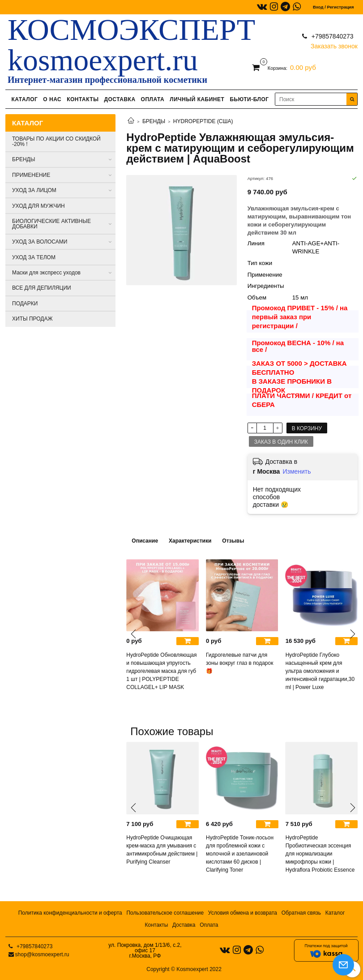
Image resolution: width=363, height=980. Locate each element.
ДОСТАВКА (120, 99)
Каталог (335, 913)
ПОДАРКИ (25, 304)
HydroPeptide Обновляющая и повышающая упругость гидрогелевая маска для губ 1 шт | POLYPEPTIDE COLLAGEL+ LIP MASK (161, 671)
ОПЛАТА (153, 99)
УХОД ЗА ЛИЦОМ (34, 190)
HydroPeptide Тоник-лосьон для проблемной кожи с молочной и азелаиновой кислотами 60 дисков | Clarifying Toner (240, 854)
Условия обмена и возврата (243, 913)
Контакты (157, 925)
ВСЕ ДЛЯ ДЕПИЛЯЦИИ (42, 288)
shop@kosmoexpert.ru (42, 954)
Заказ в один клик (281, 442)
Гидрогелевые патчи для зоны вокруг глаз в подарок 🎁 (239, 663)
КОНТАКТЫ (83, 99)
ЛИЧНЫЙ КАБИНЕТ (197, 99)
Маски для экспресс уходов (46, 273)
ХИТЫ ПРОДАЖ (32, 319)
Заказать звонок (334, 44)
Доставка (184, 925)
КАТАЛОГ (24, 99)
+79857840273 (332, 36)
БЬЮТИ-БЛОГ (249, 99)
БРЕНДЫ (154, 121)
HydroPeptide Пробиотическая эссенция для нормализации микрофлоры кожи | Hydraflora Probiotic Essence (320, 854)
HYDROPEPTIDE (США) (203, 121)
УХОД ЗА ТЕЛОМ (34, 257)
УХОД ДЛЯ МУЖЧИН (38, 206)
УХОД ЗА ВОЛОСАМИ (40, 242)
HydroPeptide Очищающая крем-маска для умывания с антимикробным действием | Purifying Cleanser (162, 850)
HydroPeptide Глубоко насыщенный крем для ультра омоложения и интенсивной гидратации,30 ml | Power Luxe (320, 671)
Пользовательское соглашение (165, 913)
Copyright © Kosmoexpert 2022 (184, 969)
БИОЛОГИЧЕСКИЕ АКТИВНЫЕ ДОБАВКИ (51, 224)
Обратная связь (301, 913)
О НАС (52, 99)
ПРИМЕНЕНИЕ (31, 175)
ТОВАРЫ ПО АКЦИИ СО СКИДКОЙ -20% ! (56, 141)
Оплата (209, 925)
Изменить (297, 471)
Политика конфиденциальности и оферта (70, 913)
